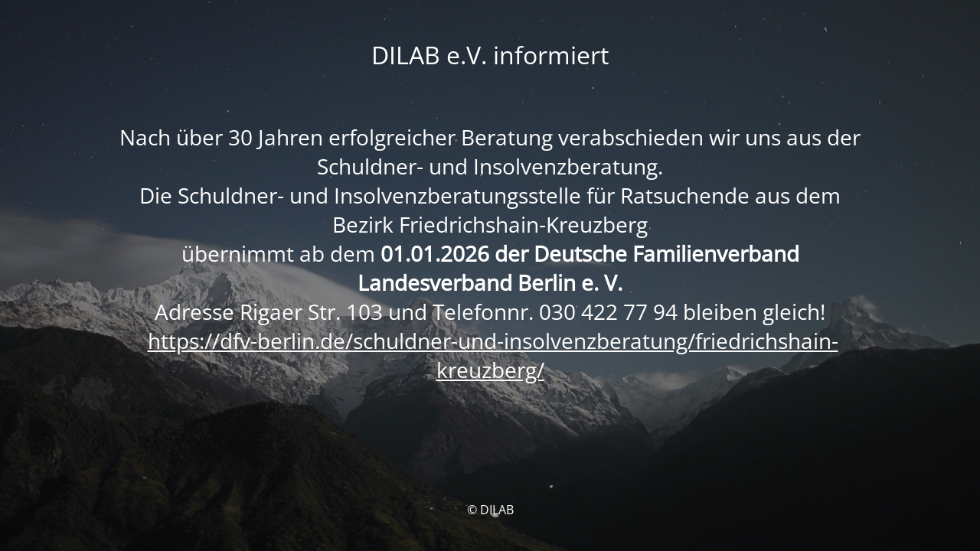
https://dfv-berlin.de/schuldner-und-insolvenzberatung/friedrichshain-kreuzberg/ (493, 355)
